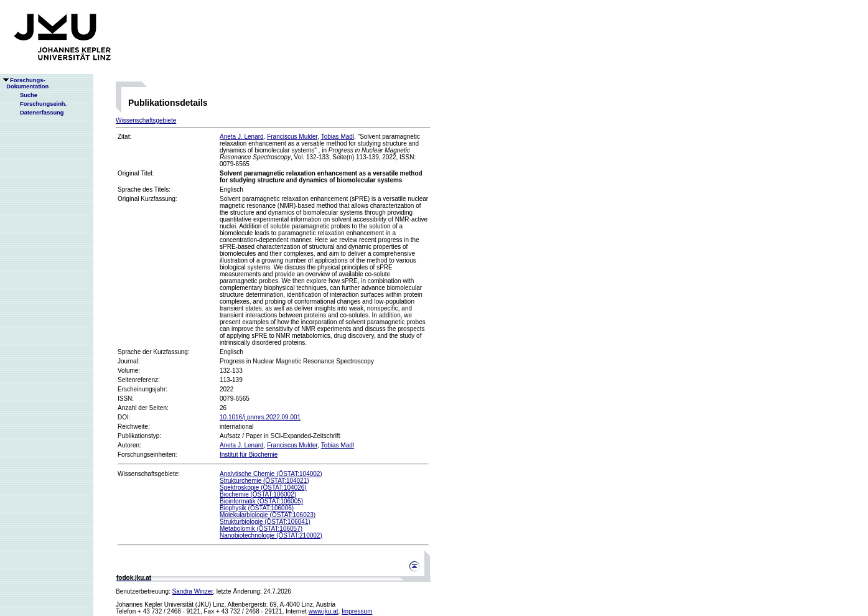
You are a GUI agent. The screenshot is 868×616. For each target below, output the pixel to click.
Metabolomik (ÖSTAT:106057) (261, 529)
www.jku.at (324, 611)
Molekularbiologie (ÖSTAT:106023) (268, 515)
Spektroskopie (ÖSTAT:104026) (263, 488)
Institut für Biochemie (249, 455)
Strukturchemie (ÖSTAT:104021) (264, 481)
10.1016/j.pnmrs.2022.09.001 (260, 417)
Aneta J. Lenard (242, 137)
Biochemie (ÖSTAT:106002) (258, 494)
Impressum (357, 611)
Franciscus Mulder (292, 137)
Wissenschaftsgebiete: (149, 474)
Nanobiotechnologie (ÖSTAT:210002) (271, 535)
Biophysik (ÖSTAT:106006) (257, 508)
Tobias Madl (338, 137)
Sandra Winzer (193, 591)
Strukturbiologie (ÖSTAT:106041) (265, 522)
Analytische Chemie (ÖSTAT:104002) (271, 474)
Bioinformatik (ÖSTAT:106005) (261, 501)
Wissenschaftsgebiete (146, 120)
